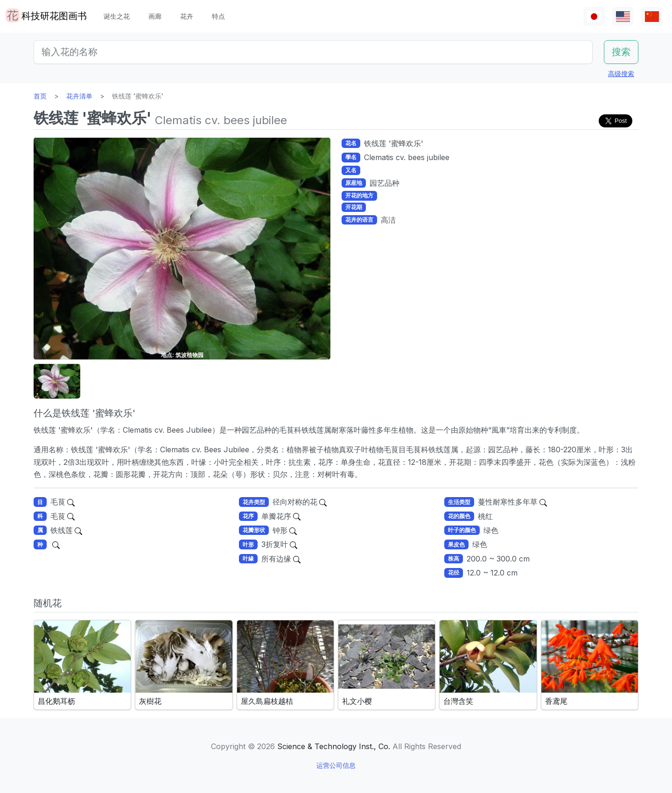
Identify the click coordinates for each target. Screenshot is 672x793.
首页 (40, 96)
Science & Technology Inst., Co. (334, 746)
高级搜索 (621, 74)
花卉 (187, 16)
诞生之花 (117, 16)
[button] (57, 381)
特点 (218, 16)
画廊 (155, 16)
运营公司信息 (336, 765)
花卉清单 (79, 96)
